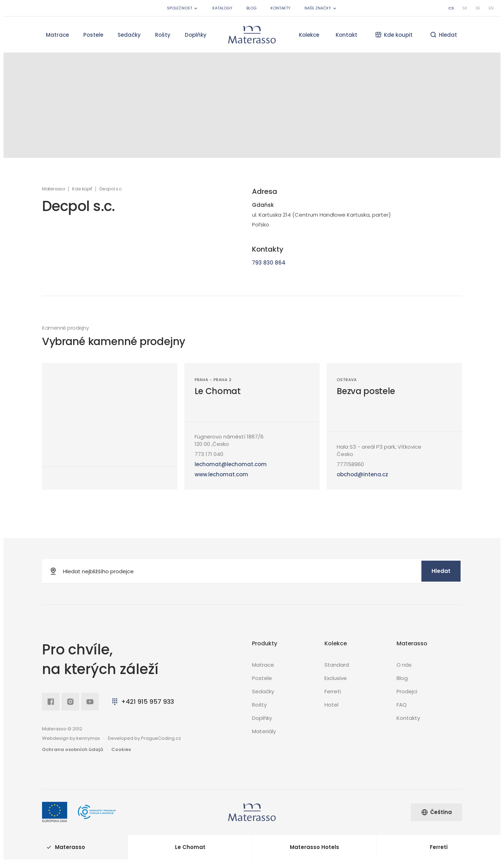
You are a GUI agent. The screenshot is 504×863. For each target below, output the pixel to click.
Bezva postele (366, 391)
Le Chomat (218, 391)
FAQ (402, 705)
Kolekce (309, 35)
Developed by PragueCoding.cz (144, 738)
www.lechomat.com (221, 474)
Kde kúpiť (82, 189)
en (491, 8)
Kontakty (281, 8)
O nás (404, 665)
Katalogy (222, 8)
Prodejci (407, 691)
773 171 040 (209, 454)
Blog (251, 8)
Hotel (331, 705)
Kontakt (346, 35)
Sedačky (129, 35)
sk (465, 8)
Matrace (57, 35)
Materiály (264, 731)
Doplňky (196, 35)
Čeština (436, 812)
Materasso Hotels (314, 847)
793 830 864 (269, 263)
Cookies (121, 749)
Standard (337, 665)
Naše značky (321, 8)
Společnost (183, 8)
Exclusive (336, 678)
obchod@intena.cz (362, 474)
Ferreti (333, 691)
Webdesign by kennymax (71, 738)
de (478, 8)
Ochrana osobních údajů (73, 749)
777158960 (350, 464)
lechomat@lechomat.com (231, 464)
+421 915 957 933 (142, 701)
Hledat (441, 571)
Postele (93, 35)
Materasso (54, 189)
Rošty (163, 35)
